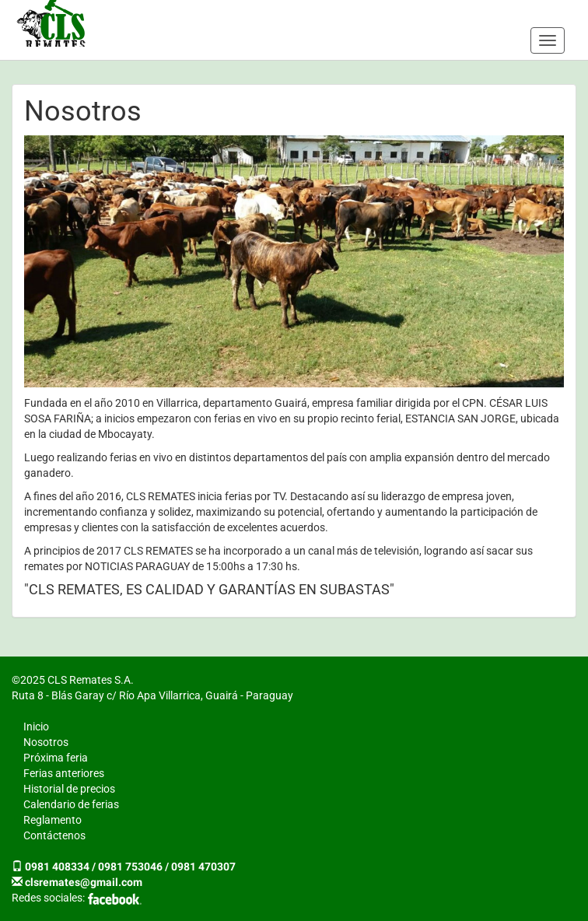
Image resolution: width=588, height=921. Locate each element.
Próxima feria (56, 758)
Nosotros (46, 742)
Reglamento (52, 820)
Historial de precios (69, 789)
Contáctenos (54, 835)
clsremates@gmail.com (84, 882)
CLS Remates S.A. (51, 23)
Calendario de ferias (71, 804)
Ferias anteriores (64, 773)
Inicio (36, 727)
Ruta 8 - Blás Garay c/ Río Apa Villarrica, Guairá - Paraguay (152, 695)
